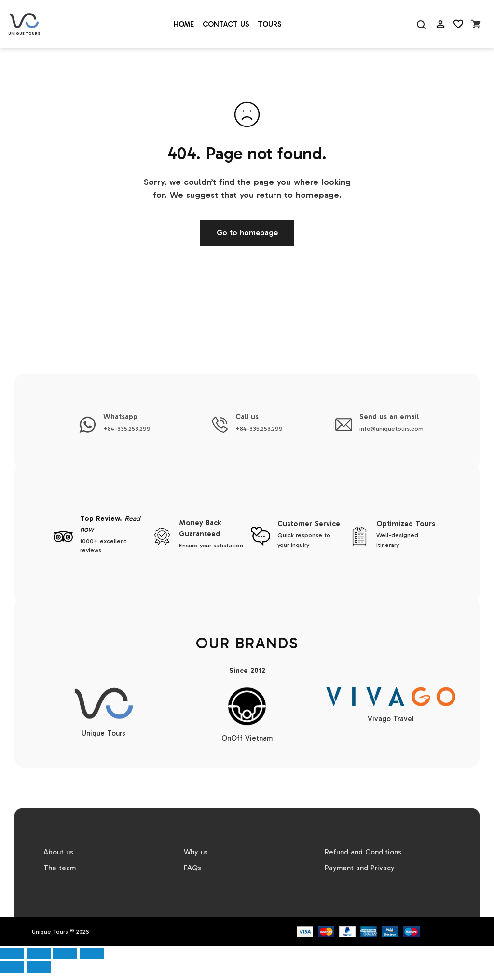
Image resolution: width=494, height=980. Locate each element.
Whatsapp (120, 417)
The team (60, 868)
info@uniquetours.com (391, 428)
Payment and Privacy (360, 868)
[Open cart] (476, 24)
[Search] (421, 24)
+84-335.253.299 (127, 428)
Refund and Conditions (363, 852)
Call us (247, 417)
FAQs (192, 868)
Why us (196, 852)
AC (440, 48)
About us (58, 852)
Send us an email (389, 417)
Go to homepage (247, 232)
